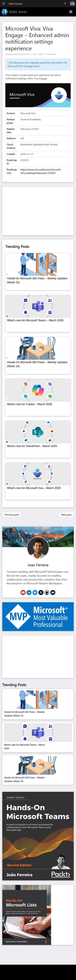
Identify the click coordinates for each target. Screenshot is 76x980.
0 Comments (51, 54)
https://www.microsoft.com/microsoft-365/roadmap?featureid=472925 (41, 171)
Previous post (12, 515)
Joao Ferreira (38, 565)
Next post (66, 515)
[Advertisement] (38, 211)
